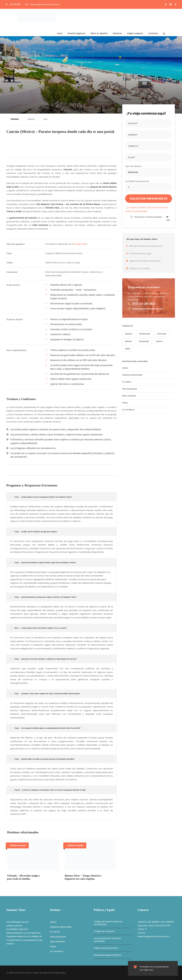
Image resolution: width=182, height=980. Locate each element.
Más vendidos (129, 396)
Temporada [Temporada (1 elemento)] (144, 341)
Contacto (153, 33)
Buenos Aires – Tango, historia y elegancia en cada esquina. (83, 877)
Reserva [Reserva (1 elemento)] (128, 341)
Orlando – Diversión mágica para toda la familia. (23, 877)
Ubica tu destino (99, 33)
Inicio (60, 33)
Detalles (15, 119)
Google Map (80, 244)
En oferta (127, 382)
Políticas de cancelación (106, 948)
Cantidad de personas (137, 181)
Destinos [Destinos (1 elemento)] (129, 334)
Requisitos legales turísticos (107, 955)
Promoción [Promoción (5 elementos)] (162, 334)
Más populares (130, 389)
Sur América (128, 410)
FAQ (45, 119)
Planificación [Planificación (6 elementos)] (145, 334)
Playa (125, 403)
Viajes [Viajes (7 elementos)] (128, 349)
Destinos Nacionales (132, 375)
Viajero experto (135, 33)
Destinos (117, 33)
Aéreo (125, 368)
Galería (31, 119)
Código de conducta (104, 931)
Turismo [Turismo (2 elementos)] (159, 341)
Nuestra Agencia (76, 33)
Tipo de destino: (134, 166)
